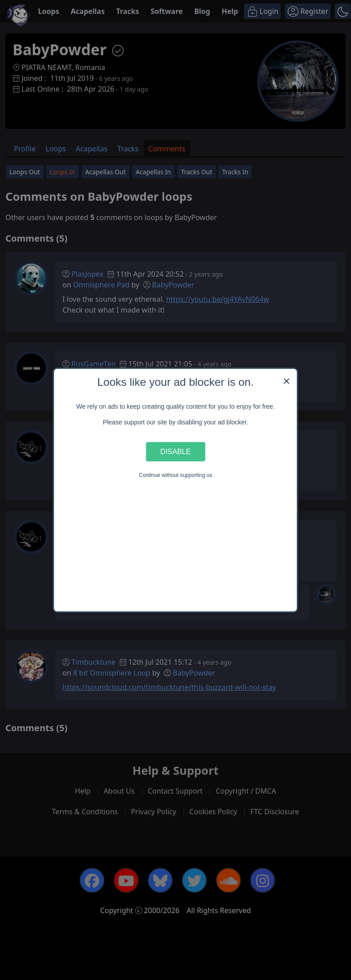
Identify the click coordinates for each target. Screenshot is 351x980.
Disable (175, 451)
